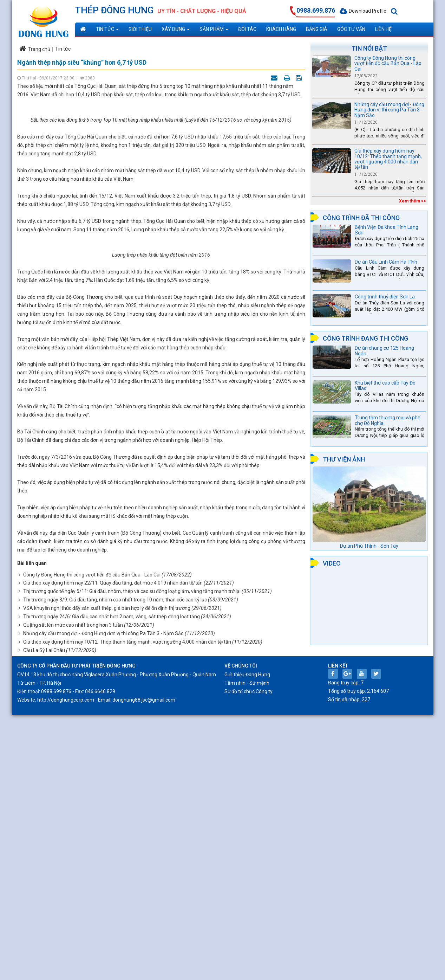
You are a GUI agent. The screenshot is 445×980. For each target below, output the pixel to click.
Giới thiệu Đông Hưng (247, 940)
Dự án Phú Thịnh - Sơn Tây (369, 546)
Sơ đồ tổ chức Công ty (248, 956)
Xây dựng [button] (176, 31)
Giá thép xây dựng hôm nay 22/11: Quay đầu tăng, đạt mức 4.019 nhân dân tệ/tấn (113, 848)
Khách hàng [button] (281, 29)
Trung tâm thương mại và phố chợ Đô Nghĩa (388, 420)
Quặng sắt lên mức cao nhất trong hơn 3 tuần (73, 890)
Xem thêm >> (413, 201)
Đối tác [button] (247, 29)
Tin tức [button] (107, 31)
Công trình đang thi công (365, 338)
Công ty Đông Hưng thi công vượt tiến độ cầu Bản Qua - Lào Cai (92, 840)
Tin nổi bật (369, 48)
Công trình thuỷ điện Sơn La (385, 297)
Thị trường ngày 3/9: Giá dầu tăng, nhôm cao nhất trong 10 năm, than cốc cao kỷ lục (115, 865)
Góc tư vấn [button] (351, 29)
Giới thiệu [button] (140, 29)
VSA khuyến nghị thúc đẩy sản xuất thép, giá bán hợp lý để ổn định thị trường (107, 873)
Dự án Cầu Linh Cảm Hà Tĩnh (386, 262)
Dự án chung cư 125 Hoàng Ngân (384, 351)
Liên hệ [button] (383, 29)
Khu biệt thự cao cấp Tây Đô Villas (385, 385)
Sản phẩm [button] (214, 31)
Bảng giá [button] (317, 29)
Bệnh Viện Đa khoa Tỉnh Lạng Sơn (387, 230)
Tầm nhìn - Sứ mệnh (247, 948)
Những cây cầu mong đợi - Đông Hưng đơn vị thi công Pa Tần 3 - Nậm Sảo (103, 898)
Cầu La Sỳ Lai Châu (44, 915)
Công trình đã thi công (361, 218)
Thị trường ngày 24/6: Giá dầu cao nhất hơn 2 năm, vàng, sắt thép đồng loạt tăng (112, 882)
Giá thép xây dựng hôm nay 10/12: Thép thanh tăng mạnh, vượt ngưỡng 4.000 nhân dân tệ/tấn (127, 907)
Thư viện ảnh (344, 459)
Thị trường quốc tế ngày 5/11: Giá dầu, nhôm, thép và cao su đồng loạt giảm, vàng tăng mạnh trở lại (132, 857)
